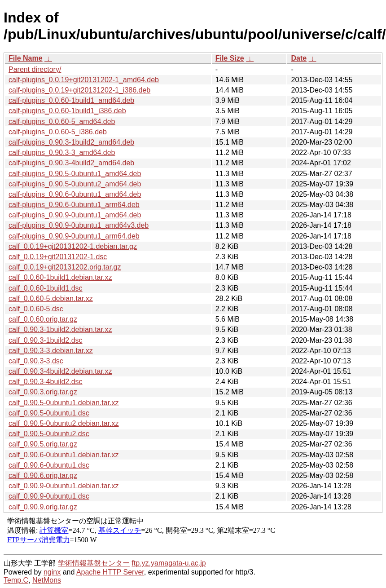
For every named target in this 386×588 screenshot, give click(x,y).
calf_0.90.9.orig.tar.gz (43, 507)
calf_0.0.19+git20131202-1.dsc (58, 257)
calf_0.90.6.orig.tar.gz (43, 475)
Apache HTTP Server (110, 572)
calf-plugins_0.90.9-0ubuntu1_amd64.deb (75, 215)
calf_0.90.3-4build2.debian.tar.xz (60, 371)
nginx (52, 572)
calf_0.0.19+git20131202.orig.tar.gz (65, 267)
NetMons (47, 580)
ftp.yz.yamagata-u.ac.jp (169, 563)
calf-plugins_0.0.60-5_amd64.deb (62, 122)
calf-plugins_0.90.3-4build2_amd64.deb (71, 163)
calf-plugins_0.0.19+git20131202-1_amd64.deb (84, 80)
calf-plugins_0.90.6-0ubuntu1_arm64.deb (74, 205)
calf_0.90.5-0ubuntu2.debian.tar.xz (64, 423)
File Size (230, 58)
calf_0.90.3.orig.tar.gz (43, 392)
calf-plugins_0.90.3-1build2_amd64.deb (71, 142)
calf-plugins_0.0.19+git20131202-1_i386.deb (79, 90)
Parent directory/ (35, 69)
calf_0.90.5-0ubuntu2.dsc (49, 434)
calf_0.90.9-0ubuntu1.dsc (49, 496)
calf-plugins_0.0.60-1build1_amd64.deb (71, 100)
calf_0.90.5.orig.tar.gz (43, 444)
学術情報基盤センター (94, 563)
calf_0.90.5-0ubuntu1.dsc (49, 413)
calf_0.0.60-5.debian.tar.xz (51, 298)
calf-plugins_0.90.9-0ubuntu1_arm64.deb (74, 236)
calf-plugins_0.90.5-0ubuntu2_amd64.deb (75, 184)
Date (299, 58)
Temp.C (16, 580)
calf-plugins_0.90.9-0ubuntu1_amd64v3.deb (79, 225)
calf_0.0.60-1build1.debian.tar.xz (60, 277)
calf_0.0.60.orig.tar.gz (43, 319)
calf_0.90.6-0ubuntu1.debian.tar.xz (64, 455)
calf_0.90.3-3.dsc (36, 361)
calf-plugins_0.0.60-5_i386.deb (58, 132)
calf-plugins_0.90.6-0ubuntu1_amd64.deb (75, 194)
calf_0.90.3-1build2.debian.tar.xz (60, 329)
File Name (26, 58)
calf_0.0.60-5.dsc (36, 309)
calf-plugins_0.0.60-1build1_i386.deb (67, 111)
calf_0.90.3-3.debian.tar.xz (51, 351)
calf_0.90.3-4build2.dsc (46, 382)
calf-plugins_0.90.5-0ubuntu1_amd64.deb (75, 174)
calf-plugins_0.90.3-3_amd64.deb (62, 153)
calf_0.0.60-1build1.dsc (46, 288)
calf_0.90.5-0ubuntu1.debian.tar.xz (64, 403)
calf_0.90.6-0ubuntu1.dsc (49, 465)
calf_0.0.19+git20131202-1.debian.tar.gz (73, 246)
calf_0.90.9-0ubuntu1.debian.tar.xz (64, 486)
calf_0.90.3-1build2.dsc (46, 340)
